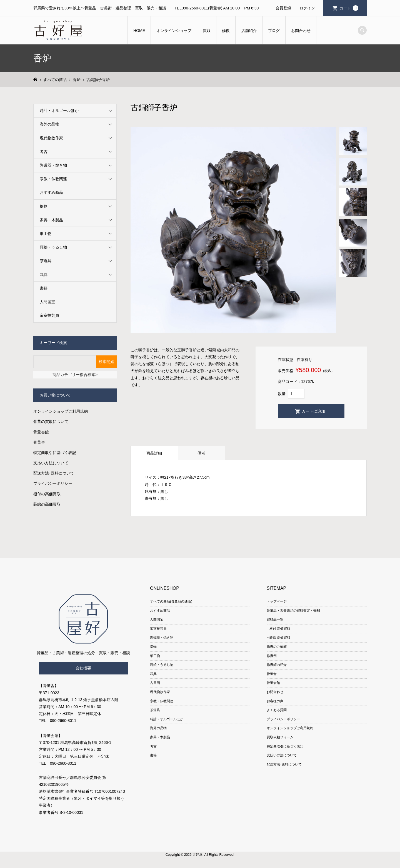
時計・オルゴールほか (59, 111)
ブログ (274, 31)
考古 (44, 152)
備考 (201, 453)
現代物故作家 (51, 138)
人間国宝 (47, 302)
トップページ (277, 601)
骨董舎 (39, 442)
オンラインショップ (174, 31)
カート (349, 8)
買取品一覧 (275, 619)
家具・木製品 (51, 220)
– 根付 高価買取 (278, 629)
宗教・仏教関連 (53, 179)
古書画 (155, 683)
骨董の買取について (51, 422)
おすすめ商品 (51, 192)
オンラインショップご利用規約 (61, 411)
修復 (226, 31)
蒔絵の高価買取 (47, 504)
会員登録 (283, 8)
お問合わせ (301, 31)
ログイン (307, 8)
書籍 (44, 288)
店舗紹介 (249, 31)
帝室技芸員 (49, 315)
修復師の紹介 (277, 665)
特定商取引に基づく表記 (55, 453)
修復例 (272, 656)
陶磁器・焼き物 (53, 165)
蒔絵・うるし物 (53, 247)
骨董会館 (41, 432)
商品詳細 (154, 453)
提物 (44, 206)
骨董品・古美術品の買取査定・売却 (293, 611)
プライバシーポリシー (53, 483)
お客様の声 (275, 701)
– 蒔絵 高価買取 (278, 638)
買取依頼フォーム (280, 737)
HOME (139, 31)
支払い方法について (51, 463)
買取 (207, 31)
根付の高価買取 (47, 494)
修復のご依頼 (277, 647)
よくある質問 (277, 710)
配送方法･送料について (54, 473)
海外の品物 (49, 124)
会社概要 (83, 668)
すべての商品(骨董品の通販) (171, 601)
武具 (44, 275)
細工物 (46, 234)
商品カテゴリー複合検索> (75, 375)
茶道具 (46, 261)
